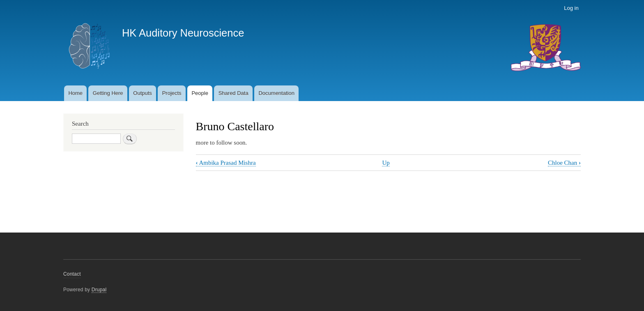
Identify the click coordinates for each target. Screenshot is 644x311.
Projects (172, 93)
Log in (571, 8)
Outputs (143, 93)
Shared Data (233, 93)
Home (75, 93)
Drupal (99, 290)
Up (386, 163)
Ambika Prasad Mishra (226, 163)
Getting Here (108, 93)
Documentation (276, 93)
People (200, 93)
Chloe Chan (564, 163)
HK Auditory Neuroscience (183, 33)
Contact (72, 274)
